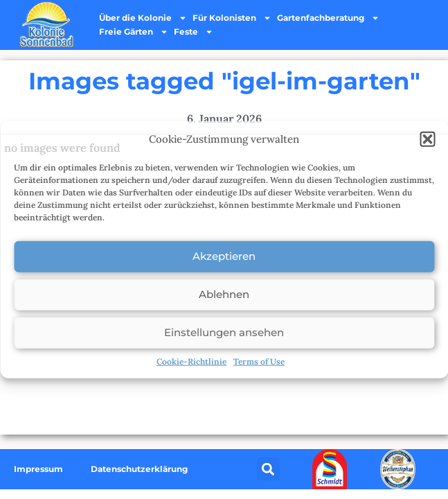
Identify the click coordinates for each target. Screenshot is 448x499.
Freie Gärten (134, 32)
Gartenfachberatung (328, 18)
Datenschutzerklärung (139, 469)
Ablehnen (224, 294)
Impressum (38, 469)
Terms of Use (259, 361)
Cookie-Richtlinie (191, 361)
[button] (427, 139)
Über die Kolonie (143, 18)
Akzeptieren (224, 256)
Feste (194, 32)
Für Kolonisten (232, 18)
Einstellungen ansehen (224, 332)
